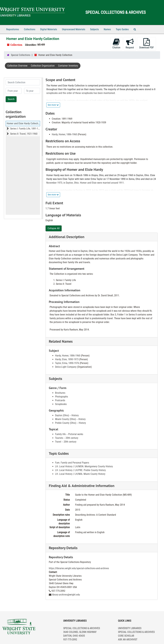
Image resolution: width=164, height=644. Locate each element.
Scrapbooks (61, 404)
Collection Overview (17, 66)
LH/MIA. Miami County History (90, 474)
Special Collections (21, 55)
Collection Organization (43, 66)
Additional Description (67, 237)
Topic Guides (122, 29)
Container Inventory (68, 66)
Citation (116, 44)
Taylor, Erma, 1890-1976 (67, 363)
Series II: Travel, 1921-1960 (24, 134)
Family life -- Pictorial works (69, 434)
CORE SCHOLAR (126, 636)
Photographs (62, 397)
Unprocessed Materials (74, 29)
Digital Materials (49, 29)
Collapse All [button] (54, 228)
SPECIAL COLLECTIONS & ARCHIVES (136, 632)
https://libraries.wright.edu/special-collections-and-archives (79, 568)
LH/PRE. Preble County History (90, 470)
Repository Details (63, 548)
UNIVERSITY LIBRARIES (130, 628)
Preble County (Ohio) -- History (70, 423)
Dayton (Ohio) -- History (67, 415)
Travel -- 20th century (66, 442)
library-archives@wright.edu (66, 595)
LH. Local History (64, 466)
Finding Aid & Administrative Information (82, 486)
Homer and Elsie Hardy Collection (24, 123)
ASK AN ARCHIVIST (128, 640)
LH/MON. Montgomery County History (94, 466)
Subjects (94, 29)
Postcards (60, 400)
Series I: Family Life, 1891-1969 (26, 129)
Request (130, 44)
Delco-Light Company (66, 367)
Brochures (60, 393)
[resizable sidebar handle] (42, 148)
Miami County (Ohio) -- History (70, 419)
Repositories (13, 29)
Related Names (61, 341)
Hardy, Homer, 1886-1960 (64, 134)
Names (107, 29)
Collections (30, 29)
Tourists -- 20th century (67, 438)
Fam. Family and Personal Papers (72, 463)
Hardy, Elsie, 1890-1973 (67, 359)
